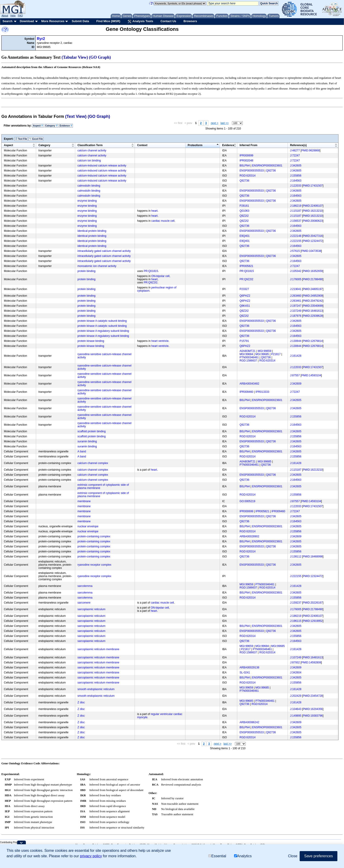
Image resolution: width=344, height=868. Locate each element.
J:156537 (296, 221)
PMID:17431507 (313, 186)
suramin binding (87, 441)
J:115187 (296, 211)
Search (7, 21)
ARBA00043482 (249, 384)
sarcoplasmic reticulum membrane (98, 649)
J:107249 (296, 311)
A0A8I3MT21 (248, 351)
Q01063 (244, 211)
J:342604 (296, 673)
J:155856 (296, 176)
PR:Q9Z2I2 (151, 282)
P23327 (244, 289)
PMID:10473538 (311, 251)
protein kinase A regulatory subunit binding (103, 331)
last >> (225, 123)
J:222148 (296, 236)
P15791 (244, 341)
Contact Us (168, 21)
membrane (84, 501)
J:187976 (296, 316)
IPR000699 (246, 156)
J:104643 (296, 709)
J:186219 (296, 206)
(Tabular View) (75, 57)
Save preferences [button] (319, 856)
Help (13, 16)
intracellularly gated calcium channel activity (104, 251)
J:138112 (296, 557)
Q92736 (271, 171)
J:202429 (296, 696)
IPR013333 (262, 392)
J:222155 (296, 241)
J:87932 (295, 662)
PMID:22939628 (313, 316)
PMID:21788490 (313, 279)
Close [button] (293, 856)
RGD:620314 (248, 176)
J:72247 (295, 156)
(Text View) (76, 116)
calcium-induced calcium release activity (102, 166)
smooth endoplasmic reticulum (96, 689)
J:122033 (296, 186)
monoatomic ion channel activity (97, 266)
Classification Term (90, 145)
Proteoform (195, 145)
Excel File (36, 139)
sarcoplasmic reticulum (91, 609)
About (5, 16)
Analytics (243, 856)
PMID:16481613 (313, 311)
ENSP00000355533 (252, 171)
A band (82, 451)
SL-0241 (245, 673)
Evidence (66, 126)
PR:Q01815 (151, 271)
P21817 (276, 354)
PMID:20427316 (313, 236)
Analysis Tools (140, 21)
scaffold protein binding (92, 431)
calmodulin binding (89, 186)
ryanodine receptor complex (94, 565)
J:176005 (296, 279)
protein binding (87, 271)
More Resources (53, 21)
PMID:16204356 (313, 709)
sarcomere (84, 603)
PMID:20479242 (313, 301)
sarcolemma (85, 586)
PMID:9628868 (310, 150)
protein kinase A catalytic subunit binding (102, 321)
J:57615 (295, 251)
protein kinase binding (91, 341)
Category (51, 126)
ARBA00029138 (249, 667)
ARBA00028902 (249, 536)
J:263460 (296, 296)
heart (154, 211)
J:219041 (296, 289)
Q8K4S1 (245, 306)
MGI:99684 (246, 354)
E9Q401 (245, 236)
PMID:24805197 (313, 289)
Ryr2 (41, 39)
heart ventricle (160, 341)
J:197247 (296, 306)
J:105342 (296, 271)
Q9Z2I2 (244, 216)
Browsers (190, 21)
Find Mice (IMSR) (108, 21)
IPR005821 (246, 266)
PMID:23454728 (313, 696)
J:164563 (296, 181)
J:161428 (296, 356)
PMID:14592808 (311, 662)
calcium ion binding (89, 161)
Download (27, 21)
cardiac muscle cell (163, 221)
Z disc (81, 702)
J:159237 (296, 603)
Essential (217, 856)
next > (215, 123)
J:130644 (296, 341)
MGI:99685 (262, 354)
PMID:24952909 (313, 296)
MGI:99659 (265, 351)
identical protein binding (92, 231)
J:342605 (296, 166)
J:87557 (295, 375)
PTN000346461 (249, 357)
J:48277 (295, 150)
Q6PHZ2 (245, 296)
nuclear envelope (88, 526)
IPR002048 (246, 161)
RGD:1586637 (248, 361)
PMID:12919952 (313, 621)
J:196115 (296, 621)
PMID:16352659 (313, 271)
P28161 (244, 206)
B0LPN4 (245, 166)
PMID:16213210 (313, 211)
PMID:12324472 (313, 241)
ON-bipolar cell (160, 276)
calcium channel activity (92, 150)
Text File (21, 139)
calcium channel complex (93, 463)
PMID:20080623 (313, 221)
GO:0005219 (247, 501)
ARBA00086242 (249, 722)
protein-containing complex (94, 536)
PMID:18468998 (313, 557)
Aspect (38, 126)
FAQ (20, 16)
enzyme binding (87, 201)
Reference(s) (298, 145)
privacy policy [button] (91, 856)
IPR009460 (246, 392)
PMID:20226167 (313, 603)
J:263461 (296, 301)
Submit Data (80, 21)
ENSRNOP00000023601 (267, 166)
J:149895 (296, 716)
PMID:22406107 (313, 206)
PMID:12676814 (313, 341)
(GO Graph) (100, 57)
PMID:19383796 (313, 716)
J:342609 (296, 384)
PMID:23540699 (313, 306)
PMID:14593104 (311, 375)
